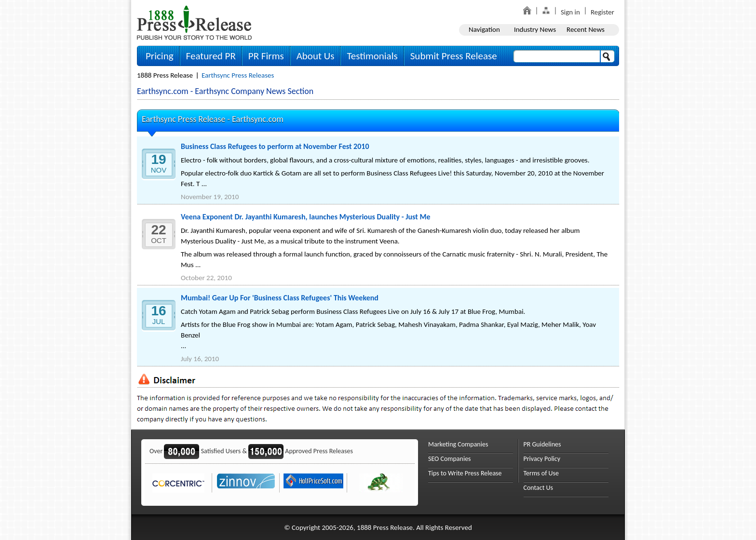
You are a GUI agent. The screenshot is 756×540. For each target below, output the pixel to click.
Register (602, 12)
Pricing (160, 56)
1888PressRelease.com (194, 22)
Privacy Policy (542, 459)
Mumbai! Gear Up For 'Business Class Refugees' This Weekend (280, 298)
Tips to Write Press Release (465, 473)
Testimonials (372, 56)
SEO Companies (450, 459)
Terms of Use (541, 473)
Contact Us (539, 488)
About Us (316, 56)
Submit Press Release (454, 56)
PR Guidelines (542, 444)
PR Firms (266, 56)
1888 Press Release (165, 75)
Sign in (570, 12)
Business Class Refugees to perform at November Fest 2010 (275, 146)
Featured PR (211, 56)
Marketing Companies (458, 444)
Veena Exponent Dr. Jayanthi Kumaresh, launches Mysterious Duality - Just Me (306, 217)
